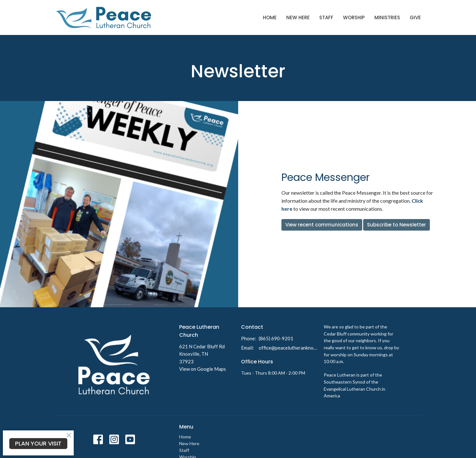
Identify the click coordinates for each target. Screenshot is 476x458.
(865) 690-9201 (276, 338)
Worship (354, 17)
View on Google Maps (203, 369)
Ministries (387, 17)
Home (270, 17)
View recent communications (322, 225)
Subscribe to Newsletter (397, 225)
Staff (326, 17)
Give (415, 17)
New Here (298, 17)
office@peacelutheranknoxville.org (288, 348)
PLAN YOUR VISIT (38, 443)
